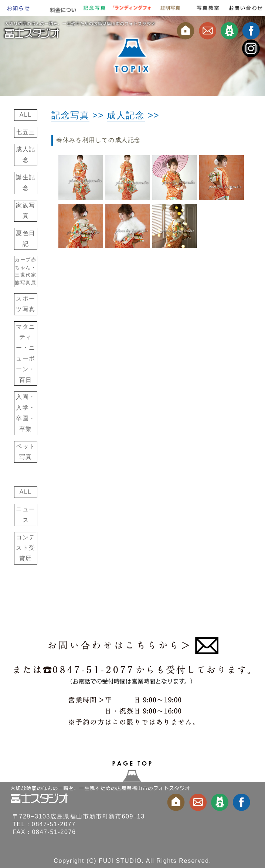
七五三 (26, 132)
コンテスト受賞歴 (26, 548)
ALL (26, 115)
